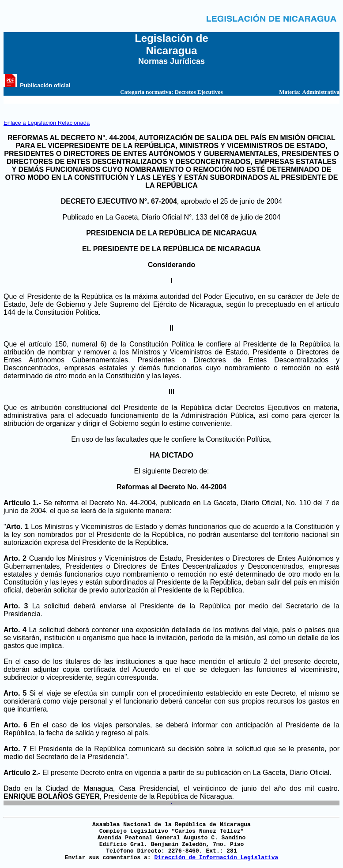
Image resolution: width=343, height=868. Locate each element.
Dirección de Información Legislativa (216, 858)
